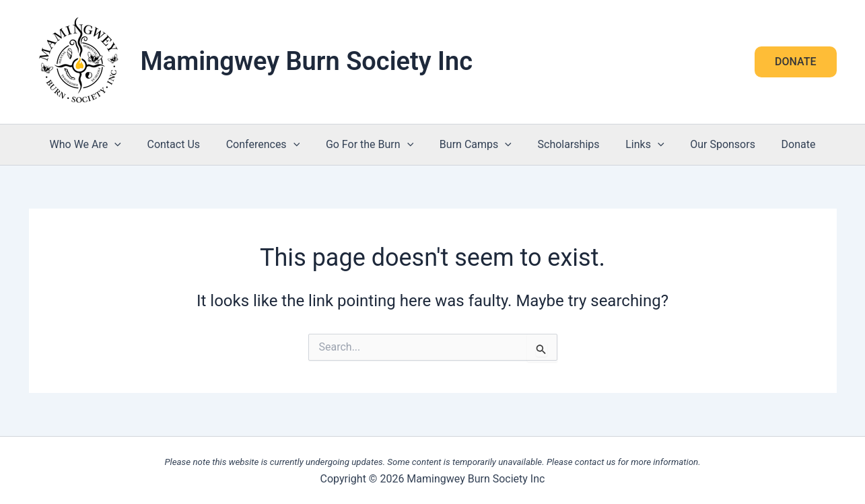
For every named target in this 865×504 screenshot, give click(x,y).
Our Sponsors (709, 144)
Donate (781, 144)
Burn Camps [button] (476, 145)
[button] (795, 62)
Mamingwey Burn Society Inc (307, 61)
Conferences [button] (272, 145)
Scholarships (564, 144)
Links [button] (636, 145)
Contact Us (187, 144)
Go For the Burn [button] (374, 145)
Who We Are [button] (103, 145)
